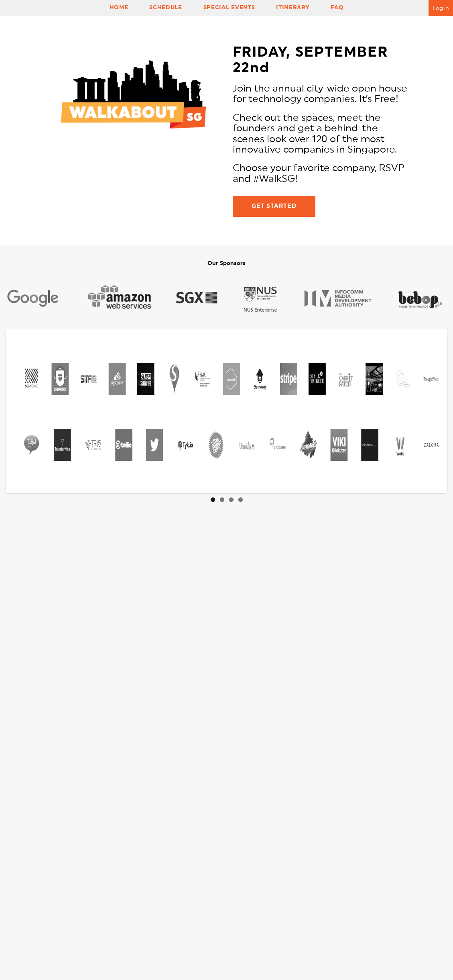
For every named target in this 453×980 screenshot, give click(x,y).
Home (119, 7)
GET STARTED (274, 206)
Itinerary (293, 7)
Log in (441, 8)
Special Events (229, 7)
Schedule (166, 7)
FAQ (337, 7)
